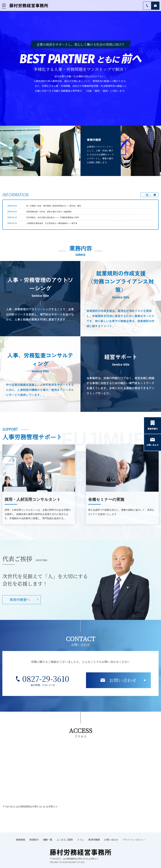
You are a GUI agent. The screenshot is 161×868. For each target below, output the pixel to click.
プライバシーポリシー (134, 840)
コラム (80, 840)
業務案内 (34, 840)
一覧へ (147, 195)
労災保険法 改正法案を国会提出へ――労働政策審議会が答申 (53, 217)
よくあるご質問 (64, 840)
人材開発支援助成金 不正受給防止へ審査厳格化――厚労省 (52, 223)
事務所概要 (94, 840)
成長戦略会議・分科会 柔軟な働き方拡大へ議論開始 (49, 212)
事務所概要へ (20, 600)
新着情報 (20, 840)
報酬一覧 (47, 840)
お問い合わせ (123, 680)
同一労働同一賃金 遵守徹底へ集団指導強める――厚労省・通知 (54, 206)
